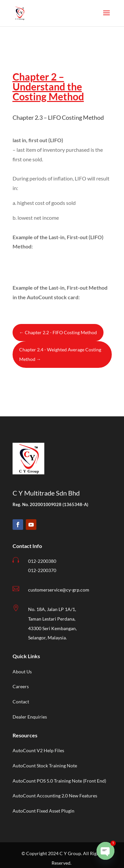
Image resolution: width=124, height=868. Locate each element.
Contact (21, 702)
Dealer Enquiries (30, 717)
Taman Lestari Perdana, (52, 619)
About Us (22, 672)
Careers (21, 686)
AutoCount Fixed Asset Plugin (43, 811)
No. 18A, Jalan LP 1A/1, (52, 609)
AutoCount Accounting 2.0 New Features (55, 796)
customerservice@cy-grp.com (59, 590)
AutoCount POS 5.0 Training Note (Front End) (59, 781)
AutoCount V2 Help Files (38, 750)
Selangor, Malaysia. (47, 638)
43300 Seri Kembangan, (52, 628)
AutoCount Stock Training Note (45, 766)
